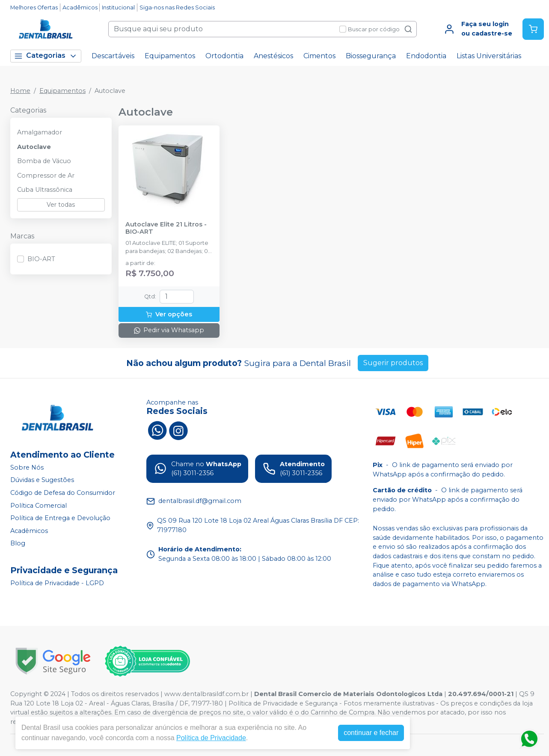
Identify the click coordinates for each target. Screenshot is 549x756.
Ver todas (61, 205)
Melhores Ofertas (34, 7)
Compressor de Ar (46, 176)
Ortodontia (224, 56)
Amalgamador (40, 132)
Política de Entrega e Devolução (60, 518)
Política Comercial (39, 506)
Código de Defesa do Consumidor (63, 493)
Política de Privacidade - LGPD (57, 583)
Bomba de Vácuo (44, 161)
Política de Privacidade (211, 738)
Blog (18, 544)
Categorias (46, 56)
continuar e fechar (371, 733)
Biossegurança (371, 56)
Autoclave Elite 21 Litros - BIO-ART (166, 228)
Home (20, 91)
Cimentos (319, 56)
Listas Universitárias (489, 56)
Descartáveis (113, 56)
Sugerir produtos (393, 363)
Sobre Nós (27, 467)
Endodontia (426, 56)
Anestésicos (273, 56)
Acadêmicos (80, 7)
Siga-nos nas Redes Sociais (177, 7)
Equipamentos (170, 56)
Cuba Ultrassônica (45, 190)
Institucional (118, 7)
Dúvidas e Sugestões (42, 480)
